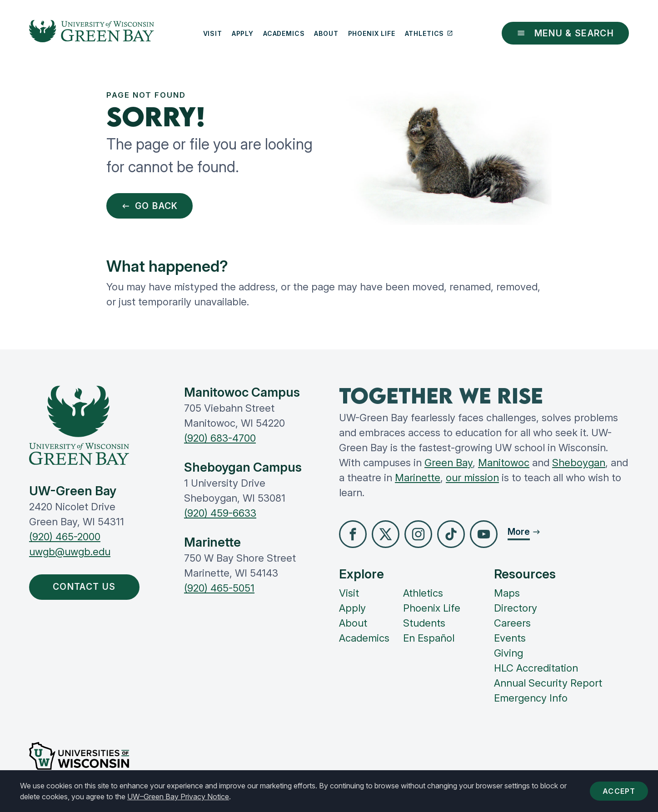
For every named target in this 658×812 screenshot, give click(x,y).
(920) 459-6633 (220, 513)
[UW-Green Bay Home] (92, 33)
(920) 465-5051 (219, 588)
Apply (243, 33)
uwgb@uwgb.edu (70, 552)
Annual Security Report (548, 683)
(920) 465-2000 (65, 537)
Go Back (150, 206)
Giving (508, 653)
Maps (507, 593)
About (326, 33)
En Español (429, 638)
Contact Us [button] (86, 587)
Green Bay (449, 463)
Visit (213, 33)
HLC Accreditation (536, 668)
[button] (353, 534)
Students (424, 623)
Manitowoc (504, 463)
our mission (472, 478)
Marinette (418, 478)
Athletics (429, 33)
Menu (565, 33)
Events (510, 638)
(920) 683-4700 (220, 438)
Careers (512, 623)
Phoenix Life (372, 33)
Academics (284, 33)
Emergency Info (531, 698)
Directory (516, 608)
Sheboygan (579, 463)
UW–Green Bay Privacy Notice (178, 797)
